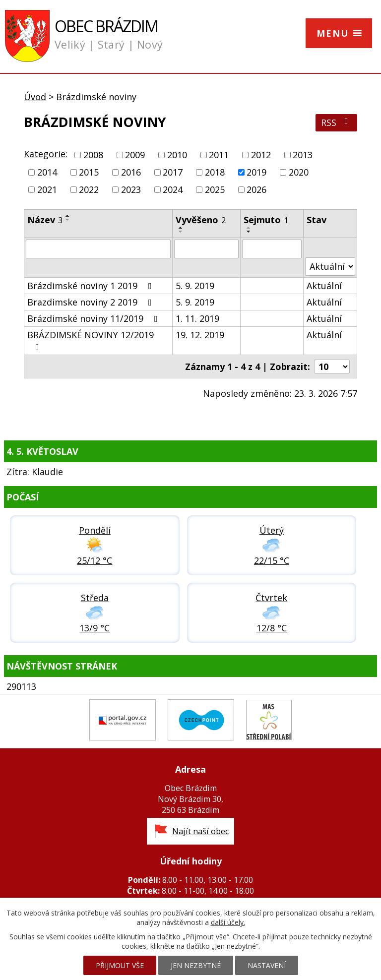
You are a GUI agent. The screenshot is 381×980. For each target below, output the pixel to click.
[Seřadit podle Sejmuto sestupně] (249, 232)
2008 (93, 155)
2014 (47, 172)
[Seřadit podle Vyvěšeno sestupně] (181, 232)
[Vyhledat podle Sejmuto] (272, 249)
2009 (135, 155)
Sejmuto (266, 220)
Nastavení (267, 965)
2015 (89, 172)
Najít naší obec (200, 831)
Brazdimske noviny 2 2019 (92, 302)
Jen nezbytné (196, 965)
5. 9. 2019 (195, 286)
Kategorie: (46, 154)
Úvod (35, 97)
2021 (47, 190)
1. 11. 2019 (197, 318)
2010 (177, 155)
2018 (215, 172)
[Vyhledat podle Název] (98, 249)
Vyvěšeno (201, 220)
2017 (173, 172)
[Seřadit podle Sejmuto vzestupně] (249, 228)
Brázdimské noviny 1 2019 (92, 286)
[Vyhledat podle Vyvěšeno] (206, 249)
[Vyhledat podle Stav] (330, 267)
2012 (261, 155)
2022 (89, 190)
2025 (215, 190)
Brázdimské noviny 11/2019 (95, 318)
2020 (299, 172)
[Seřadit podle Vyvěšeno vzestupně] (181, 228)
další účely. (228, 922)
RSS (337, 122)
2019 (256, 172)
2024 (173, 190)
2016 (131, 172)
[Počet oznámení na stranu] (332, 367)
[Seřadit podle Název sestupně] (68, 220)
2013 (303, 155)
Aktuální (324, 286)
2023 (131, 190)
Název (45, 220)
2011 (219, 155)
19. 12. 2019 (200, 335)
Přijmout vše (120, 965)
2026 (256, 190)
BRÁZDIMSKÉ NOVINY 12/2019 (91, 340)
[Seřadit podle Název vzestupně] (68, 216)
